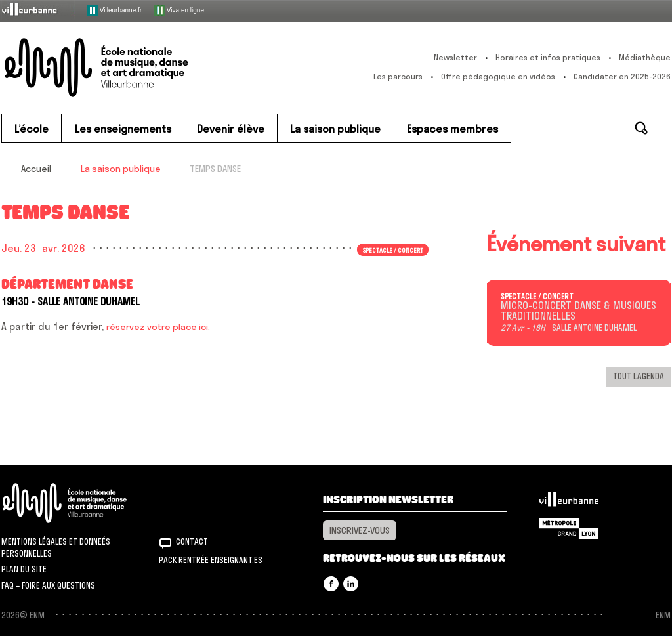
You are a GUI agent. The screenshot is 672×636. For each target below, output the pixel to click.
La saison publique (121, 169)
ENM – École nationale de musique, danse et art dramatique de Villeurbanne (123, 68)
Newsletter (455, 57)
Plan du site (24, 569)
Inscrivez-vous (360, 530)
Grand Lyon (569, 528)
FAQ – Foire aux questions (48, 585)
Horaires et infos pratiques (548, 57)
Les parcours (398, 76)
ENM (82, 503)
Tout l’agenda (639, 376)
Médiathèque (645, 57)
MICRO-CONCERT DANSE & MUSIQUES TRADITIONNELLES (578, 311)
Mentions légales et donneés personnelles (56, 547)
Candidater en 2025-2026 (622, 76)
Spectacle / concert (393, 249)
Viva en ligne (179, 11)
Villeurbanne (569, 503)
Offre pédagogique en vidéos (498, 76)
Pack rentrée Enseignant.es (211, 560)
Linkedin (351, 584)
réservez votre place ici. (158, 327)
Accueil (36, 169)
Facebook (331, 584)
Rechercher (641, 128)
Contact (192, 541)
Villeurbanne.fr (115, 11)
